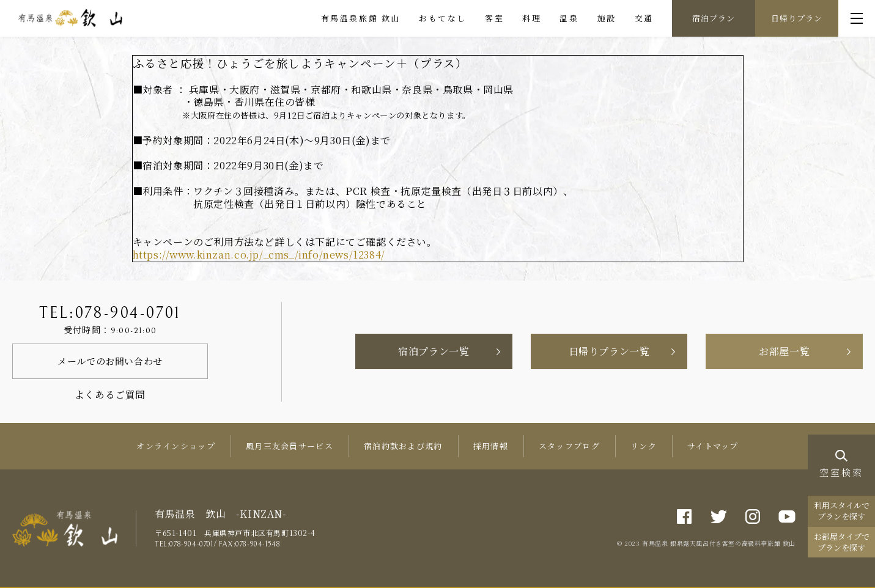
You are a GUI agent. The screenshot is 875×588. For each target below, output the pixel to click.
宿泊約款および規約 (403, 446)
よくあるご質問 (110, 395)
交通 (644, 18)
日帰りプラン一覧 (609, 351)
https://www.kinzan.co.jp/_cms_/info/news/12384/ (259, 255)
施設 (607, 18)
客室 (494, 18)
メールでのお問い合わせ (110, 361)
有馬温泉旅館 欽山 (361, 18)
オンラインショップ (176, 446)
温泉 (569, 18)
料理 (532, 18)
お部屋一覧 (784, 351)
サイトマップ (713, 446)
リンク (644, 446)
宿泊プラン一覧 (434, 351)
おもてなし (443, 18)
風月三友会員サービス (290, 446)
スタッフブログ (569, 446)
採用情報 (491, 446)
